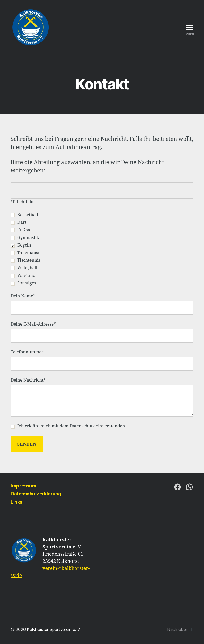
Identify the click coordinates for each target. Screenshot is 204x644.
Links (16, 502)
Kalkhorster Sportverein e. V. (54, 629)
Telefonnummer (102, 360)
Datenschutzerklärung (36, 494)
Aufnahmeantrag (78, 147)
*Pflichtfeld (22, 202)
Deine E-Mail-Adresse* (102, 332)
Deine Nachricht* (102, 397)
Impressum (24, 486)
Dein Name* (102, 304)
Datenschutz (82, 426)
